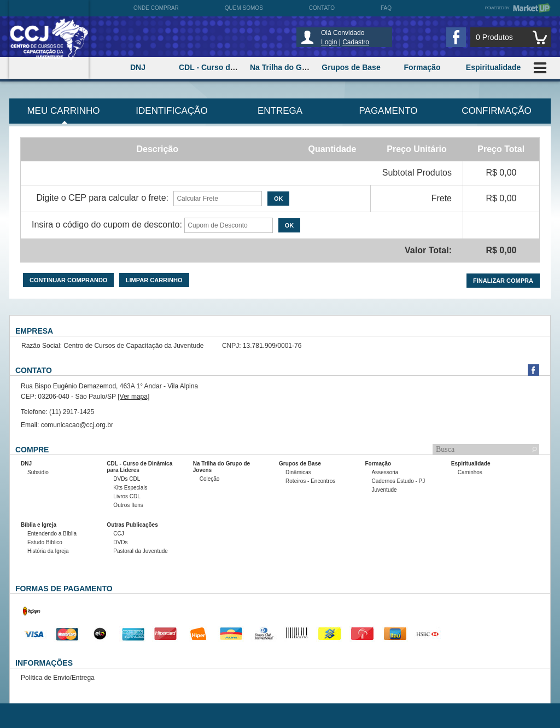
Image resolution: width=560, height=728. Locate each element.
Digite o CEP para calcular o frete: (102, 198)
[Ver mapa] (133, 397)
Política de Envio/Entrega (58, 678)
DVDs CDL (127, 479)
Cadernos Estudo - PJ (398, 481)
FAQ (386, 8)
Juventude (384, 490)
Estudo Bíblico (45, 542)
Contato (322, 8)
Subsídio (38, 472)
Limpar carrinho (154, 280)
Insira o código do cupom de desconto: (107, 225)
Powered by (518, 8)
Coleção (210, 479)
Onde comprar (156, 8)
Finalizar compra (503, 281)
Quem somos (244, 8)
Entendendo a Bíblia (52, 534)
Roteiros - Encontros (310, 481)
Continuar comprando (68, 280)
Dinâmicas (298, 472)
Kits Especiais (130, 488)
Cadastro (356, 42)
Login (329, 42)
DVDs (120, 542)
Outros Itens (128, 505)
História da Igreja (48, 551)
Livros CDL (127, 496)
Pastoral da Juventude (141, 551)
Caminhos (470, 472)
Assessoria (385, 472)
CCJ (118, 534)
